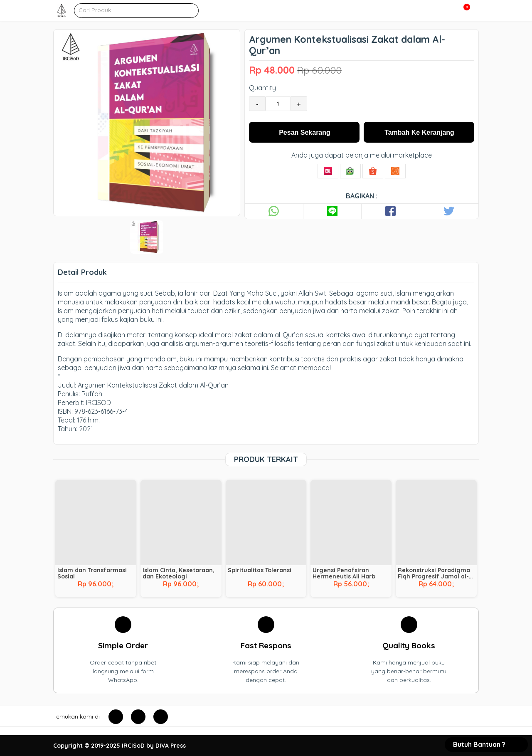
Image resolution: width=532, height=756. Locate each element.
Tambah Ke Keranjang (419, 132)
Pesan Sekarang (305, 132)
